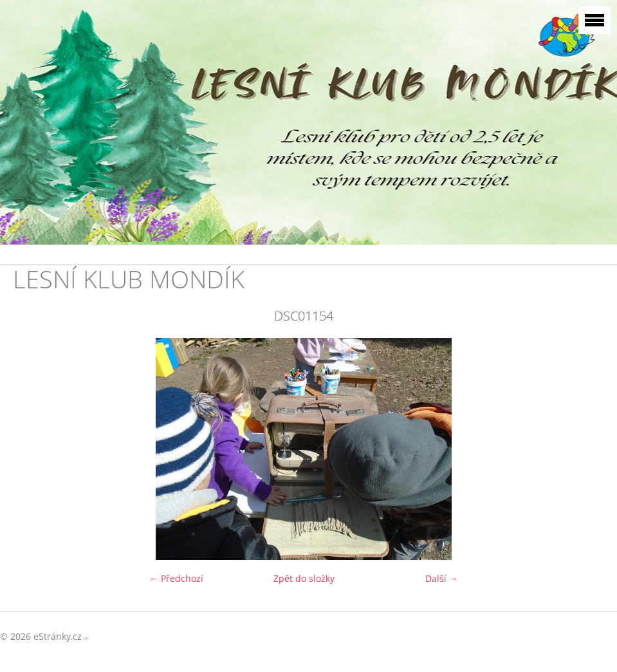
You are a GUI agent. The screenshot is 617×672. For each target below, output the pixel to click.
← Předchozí (176, 578)
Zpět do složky (304, 578)
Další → (442, 578)
